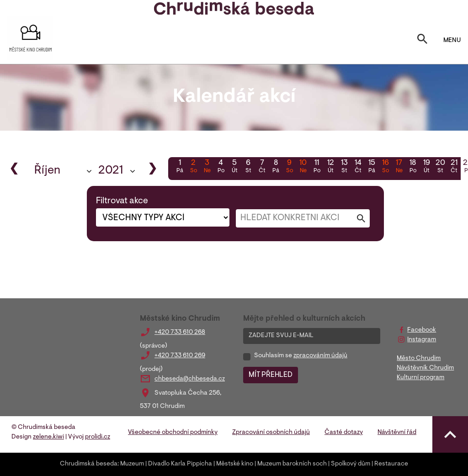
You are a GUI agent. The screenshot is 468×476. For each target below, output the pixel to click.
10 (303, 167)
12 (330, 167)
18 (413, 167)
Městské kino (235, 464)
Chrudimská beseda (89, 464)
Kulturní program (420, 378)
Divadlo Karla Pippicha (180, 464)
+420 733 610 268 (180, 333)
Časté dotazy (344, 433)
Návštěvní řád (397, 433)
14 (358, 167)
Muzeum (132, 464)
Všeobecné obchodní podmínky (173, 433)
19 (426, 167)
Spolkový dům (351, 464)
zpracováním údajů (320, 356)
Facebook (422, 330)
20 (440, 167)
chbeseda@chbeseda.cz (190, 379)
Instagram (422, 340)
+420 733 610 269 (180, 356)
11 (317, 167)
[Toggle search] (422, 41)
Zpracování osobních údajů (271, 433)
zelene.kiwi (48, 437)
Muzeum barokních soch (292, 464)
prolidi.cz (98, 437)
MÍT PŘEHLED (271, 375)
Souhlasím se (301, 356)
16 (385, 167)
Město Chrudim (419, 359)
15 (372, 167)
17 (399, 167)
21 (454, 167)
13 (344, 167)
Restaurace (391, 464)
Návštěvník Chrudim (425, 368)
